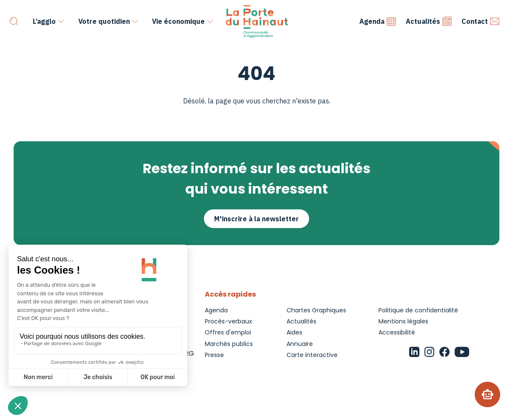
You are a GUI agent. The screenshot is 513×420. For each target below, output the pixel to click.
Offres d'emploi (228, 332)
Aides (294, 332)
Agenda (378, 21)
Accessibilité (397, 332)
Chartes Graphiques (316, 310)
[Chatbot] (487, 394)
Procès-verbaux (228, 321)
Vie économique (178, 21)
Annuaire (300, 344)
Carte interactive (312, 355)
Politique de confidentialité (418, 310)
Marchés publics (229, 344)
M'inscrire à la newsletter (256, 219)
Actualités (429, 21)
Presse (214, 355)
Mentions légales (403, 321)
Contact (481, 21)
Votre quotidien (104, 21)
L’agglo (44, 21)
